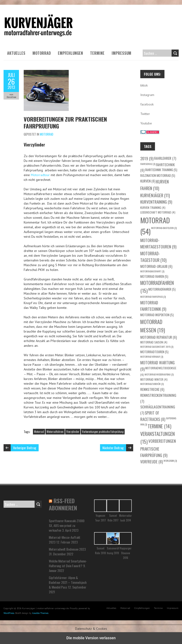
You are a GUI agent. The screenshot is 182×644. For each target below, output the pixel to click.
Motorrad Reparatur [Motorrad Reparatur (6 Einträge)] (159, 337)
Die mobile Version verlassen (91, 638)
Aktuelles (16, 53)
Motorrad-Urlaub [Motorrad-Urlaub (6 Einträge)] (156, 266)
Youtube (146, 123)
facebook (147, 104)
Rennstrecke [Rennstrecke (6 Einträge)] (152, 389)
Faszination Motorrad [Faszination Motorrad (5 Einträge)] (158, 175)
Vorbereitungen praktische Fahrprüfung (103, 432)
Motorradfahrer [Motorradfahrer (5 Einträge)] (162, 289)
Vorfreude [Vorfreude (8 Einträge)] (152, 462)
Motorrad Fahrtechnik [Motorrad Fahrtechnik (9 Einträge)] (153, 306)
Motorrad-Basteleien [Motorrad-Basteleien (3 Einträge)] (164, 228)
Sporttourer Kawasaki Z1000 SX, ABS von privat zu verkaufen (67, 525)
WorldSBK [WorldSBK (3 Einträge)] (170, 461)
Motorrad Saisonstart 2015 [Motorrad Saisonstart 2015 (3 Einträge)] (157, 347)
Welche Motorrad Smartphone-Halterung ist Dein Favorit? (68, 563)
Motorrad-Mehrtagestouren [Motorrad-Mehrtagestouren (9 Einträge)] (158, 243)
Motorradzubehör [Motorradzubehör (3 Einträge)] (152, 384)
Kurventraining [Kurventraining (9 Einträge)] (156, 202)
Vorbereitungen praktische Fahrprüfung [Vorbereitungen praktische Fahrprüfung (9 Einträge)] (158, 448)
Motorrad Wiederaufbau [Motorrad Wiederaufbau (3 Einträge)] (159, 374)
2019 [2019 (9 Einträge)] (147, 158)
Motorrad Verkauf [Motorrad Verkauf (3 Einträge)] (152, 356)
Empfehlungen (70, 53)
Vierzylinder (73, 432)
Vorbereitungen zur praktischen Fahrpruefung (65, 122)
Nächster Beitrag (113, 448)
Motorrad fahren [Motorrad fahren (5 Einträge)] (154, 276)
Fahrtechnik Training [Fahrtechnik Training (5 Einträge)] (161, 170)
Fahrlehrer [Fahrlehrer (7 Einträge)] (165, 158)
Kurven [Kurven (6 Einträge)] (148, 181)
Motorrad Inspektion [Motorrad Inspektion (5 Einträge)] (157, 315)
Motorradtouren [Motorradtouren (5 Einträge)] (154, 352)
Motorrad (42, 53)
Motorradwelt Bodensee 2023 (67, 549)
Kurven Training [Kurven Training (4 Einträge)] (153, 208)
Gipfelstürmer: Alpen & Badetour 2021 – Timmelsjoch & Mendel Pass (68, 582)
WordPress (9, 613)
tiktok (144, 85)
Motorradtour (40, 175)
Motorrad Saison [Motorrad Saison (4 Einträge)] (154, 342)
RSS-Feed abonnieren (63, 504)
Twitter (145, 114)
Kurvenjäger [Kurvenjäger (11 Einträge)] (155, 195)
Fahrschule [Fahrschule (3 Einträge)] (148, 164)
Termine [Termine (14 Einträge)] (159, 426)
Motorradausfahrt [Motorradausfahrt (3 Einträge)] (152, 271)
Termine (97, 53)
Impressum (121, 53)
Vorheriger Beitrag (25, 448)
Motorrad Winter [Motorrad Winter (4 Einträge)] (154, 379)
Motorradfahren (55, 432)
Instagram (147, 95)
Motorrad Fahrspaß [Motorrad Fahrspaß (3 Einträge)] (153, 297)
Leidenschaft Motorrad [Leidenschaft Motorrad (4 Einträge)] (158, 212)
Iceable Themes (40, 613)
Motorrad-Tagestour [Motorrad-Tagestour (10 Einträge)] (153, 257)
